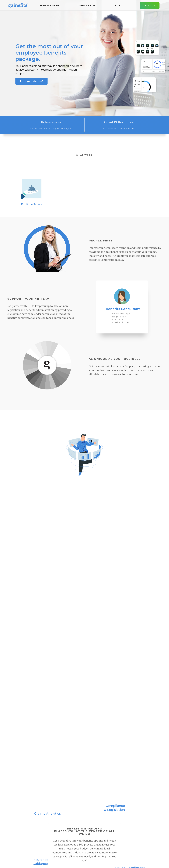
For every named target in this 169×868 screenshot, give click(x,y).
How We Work (50, 5)
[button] (87, 6)
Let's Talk (150, 6)
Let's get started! (31, 81)
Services (85, 5)
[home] (18, 5)
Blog (118, 5)
